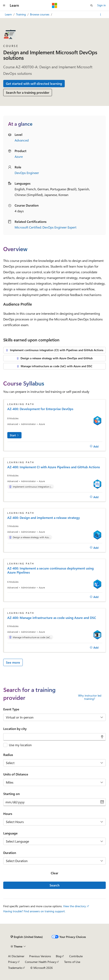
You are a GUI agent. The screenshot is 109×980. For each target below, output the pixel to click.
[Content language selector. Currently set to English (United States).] (27, 937)
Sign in (101, 5)
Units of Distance (16, 774)
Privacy (13, 962)
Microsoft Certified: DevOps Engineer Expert (45, 227)
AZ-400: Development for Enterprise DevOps (40, 409)
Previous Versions (40, 956)
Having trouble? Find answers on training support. (34, 911)
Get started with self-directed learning (34, 83)
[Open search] (92, 5)
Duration (10, 853)
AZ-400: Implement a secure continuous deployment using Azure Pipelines (51, 570)
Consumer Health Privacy (41, 962)
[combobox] (54, 737)
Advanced (22, 140)
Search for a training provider (28, 92)
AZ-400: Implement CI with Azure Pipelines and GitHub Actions (54, 467)
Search (54, 885)
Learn (9, 14)
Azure (19, 156)
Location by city (15, 729)
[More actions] (101, 15)
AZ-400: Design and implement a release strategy (44, 518)
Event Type (11, 709)
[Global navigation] (4, 5)
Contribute (76, 956)
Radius (8, 755)
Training (21, 14)
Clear (54, 873)
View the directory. (75, 906)
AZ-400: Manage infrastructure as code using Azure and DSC (52, 618)
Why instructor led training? (90, 697)
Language (10, 833)
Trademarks (15, 968)
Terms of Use (72, 962)
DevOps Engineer (27, 173)
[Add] (94, 446)
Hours (8, 814)
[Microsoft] (55, 5)
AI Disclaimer (16, 956)
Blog (59, 956)
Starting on (11, 794)
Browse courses (40, 14)
